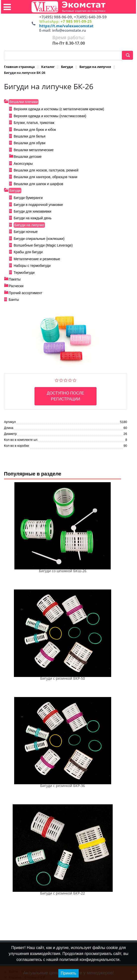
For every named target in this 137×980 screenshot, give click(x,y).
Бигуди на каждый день (33, 218)
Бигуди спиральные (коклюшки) (39, 239)
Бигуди (15, 191)
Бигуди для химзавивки (32, 211)
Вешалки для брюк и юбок (35, 130)
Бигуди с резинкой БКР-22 (63, 893)
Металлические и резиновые (37, 259)
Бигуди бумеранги (28, 198)
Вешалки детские (28, 157)
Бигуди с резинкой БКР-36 (63, 786)
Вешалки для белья (30, 136)
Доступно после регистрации (66, 396)
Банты (14, 300)
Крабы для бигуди (28, 252)
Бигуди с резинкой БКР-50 (63, 678)
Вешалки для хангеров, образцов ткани (45, 177)
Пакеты (15, 279)
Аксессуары (23, 164)
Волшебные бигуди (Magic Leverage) (43, 245)
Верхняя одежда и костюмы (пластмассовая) (50, 116)
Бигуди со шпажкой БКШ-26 (63, 571)
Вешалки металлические (34, 150)
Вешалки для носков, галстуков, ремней (46, 170)
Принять (69, 973)
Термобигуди (24, 273)
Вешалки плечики (24, 102)
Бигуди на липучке (29, 225)
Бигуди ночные (26, 232)
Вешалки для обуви (30, 143)
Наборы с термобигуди (32, 266)
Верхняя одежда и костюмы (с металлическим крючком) (59, 109)
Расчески (16, 286)
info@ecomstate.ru (69, 30)
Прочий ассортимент (25, 293)
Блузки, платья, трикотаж (34, 123)
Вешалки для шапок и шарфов (38, 184)
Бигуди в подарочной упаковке (38, 205)
